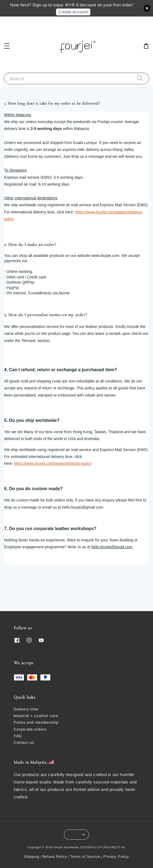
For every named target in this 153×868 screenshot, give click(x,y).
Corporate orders (30, 729)
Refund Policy (55, 857)
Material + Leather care (36, 716)
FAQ (18, 736)
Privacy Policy (116, 857)
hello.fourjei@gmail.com (112, 547)
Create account (73, 12)
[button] (7, 46)
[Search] (140, 78)
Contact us (24, 742)
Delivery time (26, 709)
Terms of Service (85, 857)
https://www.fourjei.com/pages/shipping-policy (53, 463)
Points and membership (36, 722)
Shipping (32, 857)
